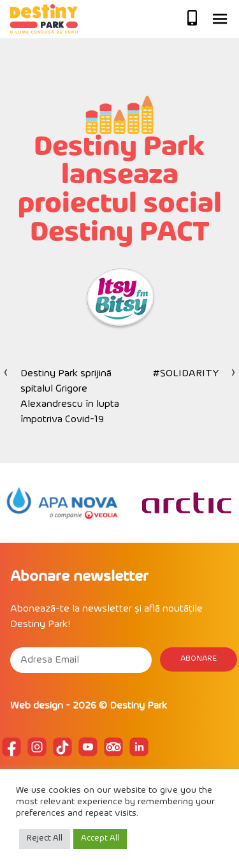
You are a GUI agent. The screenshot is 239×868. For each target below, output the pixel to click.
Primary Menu (220, 19)
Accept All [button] (100, 839)
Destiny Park (138, 706)
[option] (62, 503)
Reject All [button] (45, 839)
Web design (37, 706)
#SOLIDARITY (185, 374)
